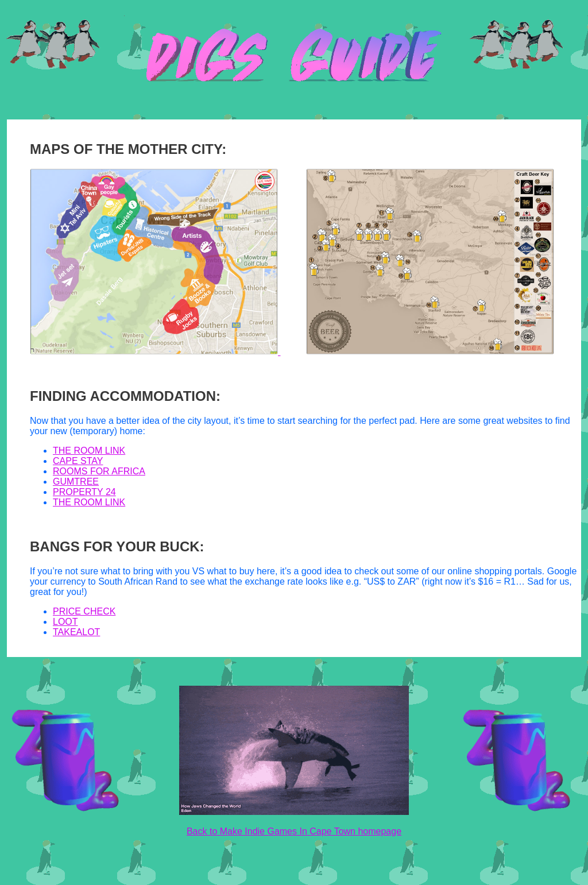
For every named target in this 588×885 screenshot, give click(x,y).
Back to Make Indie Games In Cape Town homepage (294, 831)
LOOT (65, 622)
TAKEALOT (76, 632)
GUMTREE (76, 482)
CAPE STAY (78, 461)
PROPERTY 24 (84, 492)
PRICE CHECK (84, 611)
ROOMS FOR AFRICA (99, 471)
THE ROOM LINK (89, 451)
